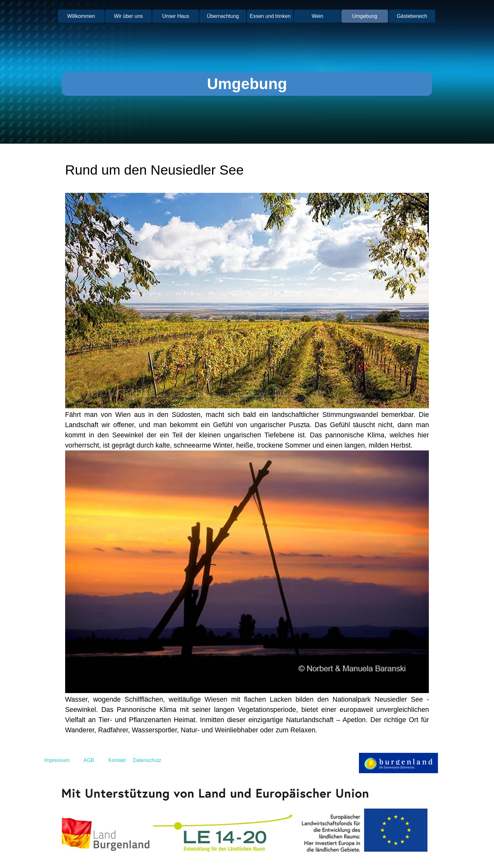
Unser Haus (176, 16)
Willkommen (81, 16)
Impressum (57, 760)
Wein (317, 16)
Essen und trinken (270, 16)
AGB (89, 760)
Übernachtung (223, 16)
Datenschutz (147, 760)
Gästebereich (412, 16)
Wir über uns (129, 16)
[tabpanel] (247, 170)
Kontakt (117, 760)
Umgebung (365, 16)
